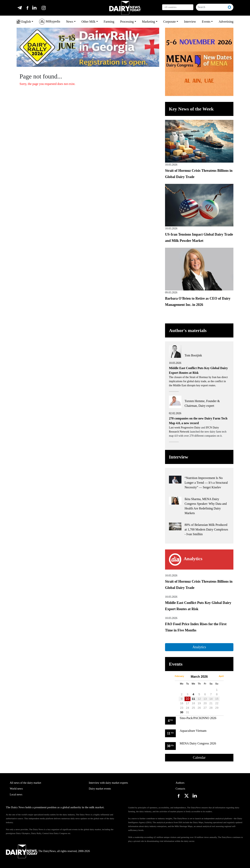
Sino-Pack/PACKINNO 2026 (198, 718)
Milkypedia (50, 22)
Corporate (170, 22)
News (70, 22)
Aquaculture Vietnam (193, 731)
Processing (127, 22)
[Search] (211, 7)
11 (193, 699)
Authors (180, 783)
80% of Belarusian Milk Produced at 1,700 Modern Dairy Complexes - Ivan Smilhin (206, 529)
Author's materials (188, 330)
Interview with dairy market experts (108, 783)
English (24, 22)
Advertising (226, 22)
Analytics (199, 647)
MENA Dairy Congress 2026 (198, 743)
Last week (175, 428)
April (221, 676)
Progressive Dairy (191, 428)
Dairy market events (100, 789)
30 (182, 712)
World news (16, 789)
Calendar (199, 758)
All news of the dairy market (25, 783)
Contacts (180, 789)
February (179, 676)
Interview (190, 22)
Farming (109, 22)
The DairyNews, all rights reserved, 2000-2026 (48, 851)
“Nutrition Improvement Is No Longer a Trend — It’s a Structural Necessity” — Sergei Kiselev (206, 483)
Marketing (149, 22)
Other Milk (88, 22)
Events (206, 22)
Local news (16, 795)
